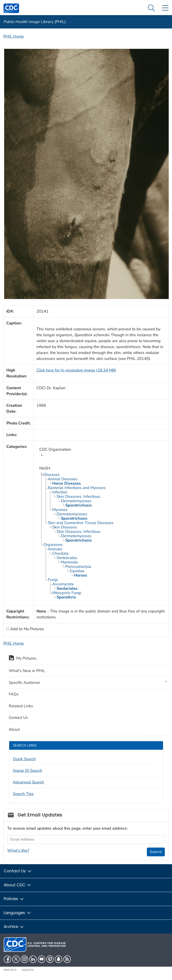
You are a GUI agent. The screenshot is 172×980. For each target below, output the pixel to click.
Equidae (77, 571)
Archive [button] (14, 926)
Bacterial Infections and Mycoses (77, 488)
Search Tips (23, 794)
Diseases (52, 475)
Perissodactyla (78, 567)
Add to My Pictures (27, 629)
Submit (156, 852)
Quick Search (24, 759)
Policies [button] (14, 899)
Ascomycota (63, 584)
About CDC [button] (18, 885)
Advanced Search (28, 782)
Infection (60, 492)
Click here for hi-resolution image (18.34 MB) (76, 370)
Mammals (70, 562)
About (14, 729)
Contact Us (18, 718)
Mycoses (60, 510)
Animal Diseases (63, 479)
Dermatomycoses (76, 501)
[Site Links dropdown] (165, 8)
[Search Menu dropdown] (151, 8)
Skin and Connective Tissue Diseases (81, 523)
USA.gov (28, 970)
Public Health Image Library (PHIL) (35, 22)
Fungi (53, 580)
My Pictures (23, 659)
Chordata (60, 553)
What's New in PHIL (27, 671)
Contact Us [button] (18, 871)
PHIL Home (14, 36)
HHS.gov (10, 970)
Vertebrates (67, 558)
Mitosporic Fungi (67, 593)
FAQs (14, 694)
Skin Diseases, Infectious (78, 496)
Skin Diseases (65, 527)
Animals (55, 549)
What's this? (18, 850)
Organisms (53, 545)
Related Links (21, 706)
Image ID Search (28, 771)
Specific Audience (24, 683)
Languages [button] (17, 913)
